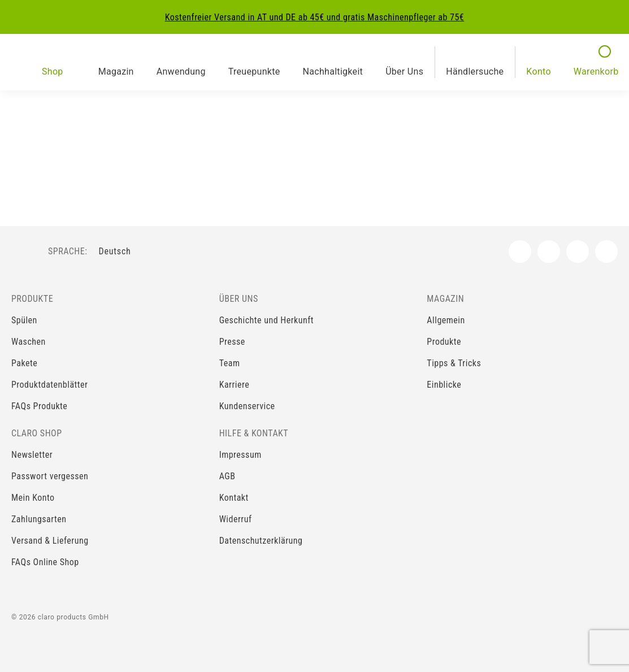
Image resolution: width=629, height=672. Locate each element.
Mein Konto (33, 498)
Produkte (444, 342)
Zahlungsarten (39, 519)
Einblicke (444, 385)
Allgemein (446, 320)
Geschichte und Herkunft (266, 320)
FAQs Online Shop (45, 562)
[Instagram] (549, 252)
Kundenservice (247, 406)
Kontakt (234, 498)
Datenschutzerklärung (261, 541)
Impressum (240, 455)
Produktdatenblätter (49, 385)
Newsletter (32, 455)
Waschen (29, 342)
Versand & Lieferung (50, 541)
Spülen (24, 320)
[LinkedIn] (606, 252)
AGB (227, 476)
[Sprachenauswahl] (123, 252)
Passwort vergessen (50, 476)
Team (230, 363)
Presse (232, 342)
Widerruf (236, 519)
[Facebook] (520, 252)
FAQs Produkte (39, 406)
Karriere (235, 385)
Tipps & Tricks (454, 363)
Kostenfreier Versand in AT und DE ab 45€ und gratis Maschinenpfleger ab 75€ (315, 17)
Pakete (24, 363)
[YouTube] (578, 252)
